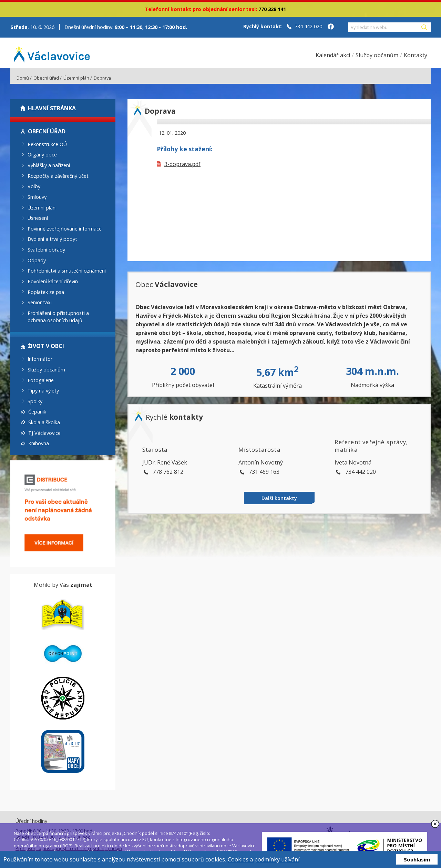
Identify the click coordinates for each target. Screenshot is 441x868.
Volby (34, 186)
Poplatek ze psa (46, 292)
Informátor (40, 359)
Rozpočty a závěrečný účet (58, 176)
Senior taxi (40, 302)
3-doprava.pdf (179, 164)
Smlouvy (37, 197)
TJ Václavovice (44, 433)
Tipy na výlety (43, 391)
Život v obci (46, 346)
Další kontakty (279, 498)
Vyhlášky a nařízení (49, 165)
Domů (23, 78)
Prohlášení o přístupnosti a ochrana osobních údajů (58, 317)
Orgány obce (42, 155)
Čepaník (37, 412)
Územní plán (76, 78)
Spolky (35, 401)
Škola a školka (44, 422)
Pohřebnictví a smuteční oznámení (67, 271)
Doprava (102, 78)
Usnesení (38, 218)
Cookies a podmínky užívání (264, 859)
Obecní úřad (46, 78)
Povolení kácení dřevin (53, 281)
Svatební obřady (46, 250)
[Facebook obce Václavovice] (331, 27)
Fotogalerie (41, 380)
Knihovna (39, 443)
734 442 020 (308, 26)
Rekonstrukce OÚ (47, 144)
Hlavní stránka (52, 108)
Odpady (37, 260)
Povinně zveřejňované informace (65, 228)
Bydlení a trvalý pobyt (52, 239)
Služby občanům (46, 370)
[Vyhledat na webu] (384, 27)
